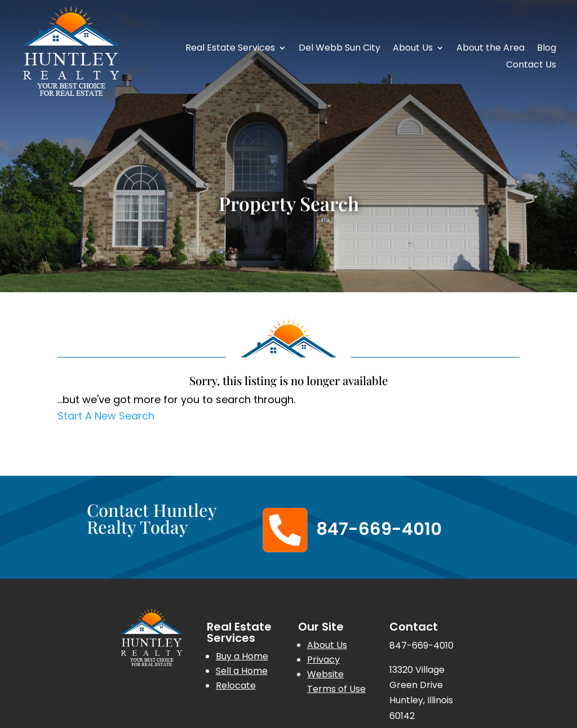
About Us (413, 49)
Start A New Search (106, 416)
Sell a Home (242, 671)
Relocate (236, 685)
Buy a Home (242, 656)
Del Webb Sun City (339, 49)
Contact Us (531, 66)
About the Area (491, 49)
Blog (547, 49)
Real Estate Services (230, 49)
